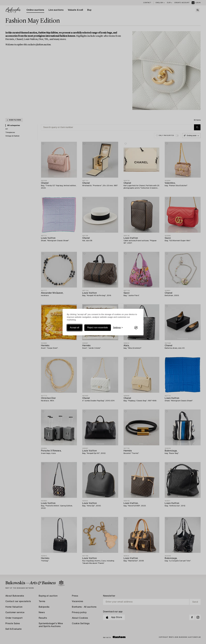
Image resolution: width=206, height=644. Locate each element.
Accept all (75, 328)
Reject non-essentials (98, 328)
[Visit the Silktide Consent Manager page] (136, 328)
